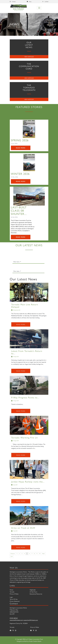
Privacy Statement (15, 601)
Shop (29, 2)
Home (11, 590)
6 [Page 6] (29, 554)
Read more (21, 324)
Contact (13, 2)
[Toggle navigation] (39, 8)
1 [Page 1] (17, 554)
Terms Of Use (14, 599)
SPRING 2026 (20, 140)
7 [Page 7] (32, 554)
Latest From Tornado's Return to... (27, 352)
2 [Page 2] (19, 554)
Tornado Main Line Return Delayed (25, 306)
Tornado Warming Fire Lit (25, 437)
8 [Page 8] (34, 554)
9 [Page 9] (37, 554)
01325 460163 (14, 618)
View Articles (29, 57)
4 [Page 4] (24, 554)
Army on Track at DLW (23, 528)
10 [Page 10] (40, 554)
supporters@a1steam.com (31, 620)
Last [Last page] (12, 556)
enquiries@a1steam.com (16, 620)
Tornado (12, 592)
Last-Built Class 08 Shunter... (19, 210)
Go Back (45, 2)
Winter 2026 (20, 174)
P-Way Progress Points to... (25, 397)
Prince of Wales (14, 594)
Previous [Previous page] (13, 554)
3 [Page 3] (22, 554)
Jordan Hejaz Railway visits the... (28, 482)
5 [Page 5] (27, 554)
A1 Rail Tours (33, 592)
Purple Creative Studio (35, 641)
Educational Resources (36, 594)
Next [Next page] (43, 554)
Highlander (33, 590)
